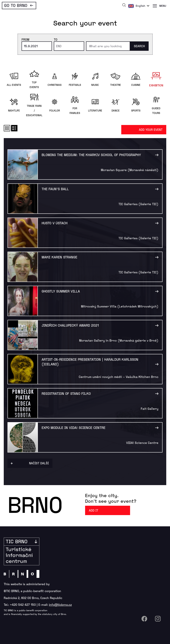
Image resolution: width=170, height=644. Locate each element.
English (140, 6)
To (56, 39)
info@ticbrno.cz (60, 605)
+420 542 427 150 (23, 605)
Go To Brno (16, 5)
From (25, 39)
